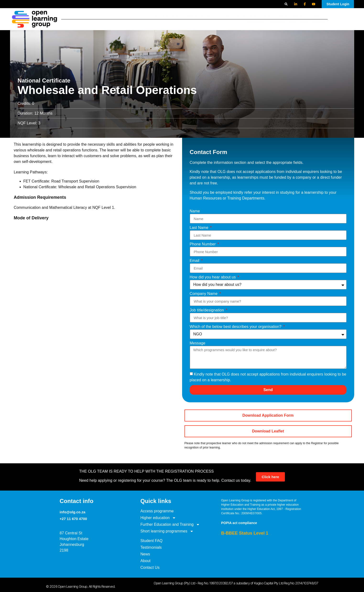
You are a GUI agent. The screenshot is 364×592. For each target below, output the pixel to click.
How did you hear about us (213, 277)
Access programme (168, 15)
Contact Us (318, 23)
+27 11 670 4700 (73, 519)
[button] (286, 4)
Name (195, 211)
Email (195, 261)
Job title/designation (207, 310)
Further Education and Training (249, 15)
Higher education (203, 15)
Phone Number (203, 244)
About (303, 23)
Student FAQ (256, 23)
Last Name (200, 228)
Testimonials (276, 23)
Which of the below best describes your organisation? (236, 327)
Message (198, 343)
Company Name (204, 294)
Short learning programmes (303, 15)
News (292, 23)
